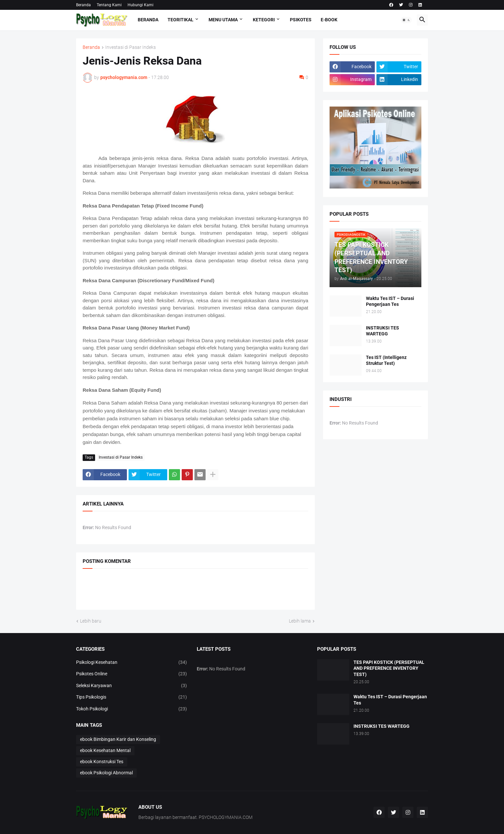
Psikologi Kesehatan (131, 663)
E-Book (329, 20)
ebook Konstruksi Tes (102, 762)
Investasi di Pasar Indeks (131, 47)
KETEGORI (264, 20)
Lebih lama (300, 621)
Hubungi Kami (141, 5)
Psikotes (301, 20)
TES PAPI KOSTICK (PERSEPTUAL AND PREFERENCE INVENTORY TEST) (389, 668)
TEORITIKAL (181, 20)
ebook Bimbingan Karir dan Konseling (118, 739)
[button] (406, 20)
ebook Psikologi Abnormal (106, 773)
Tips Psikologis (131, 697)
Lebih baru (91, 621)
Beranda (83, 5)
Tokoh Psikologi (131, 709)
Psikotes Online (131, 674)
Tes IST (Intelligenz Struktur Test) (386, 360)
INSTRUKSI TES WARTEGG (383, 331)
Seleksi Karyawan (131, 686)
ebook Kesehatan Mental (105, 750)
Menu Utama (223, 20)
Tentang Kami (109, 5)
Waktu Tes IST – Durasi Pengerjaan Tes (390, 301)
